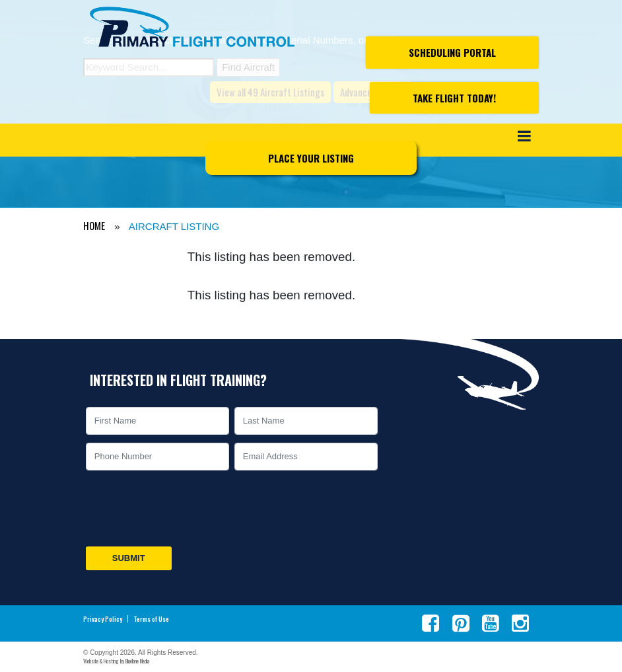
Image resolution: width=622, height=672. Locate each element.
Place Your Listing (311, 158)
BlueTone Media (137, 661)
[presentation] (184, 508)
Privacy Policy (103, 619)
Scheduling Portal (452, 52)
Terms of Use (151, 619)
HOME (94, 225)
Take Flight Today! (454, 98)
